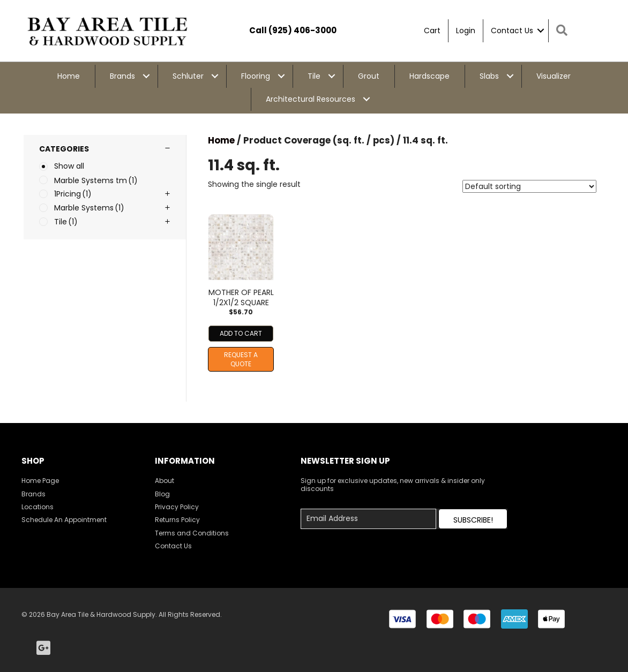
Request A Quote (241, 359)
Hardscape (429, 76)
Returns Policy (177, 520)
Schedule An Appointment (64, 520)
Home (69, 76)
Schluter (188, 76)
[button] (473, 519)
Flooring (256, 76)
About (165, 481)
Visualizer (554, 76)
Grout (369, 76)
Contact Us (512, 31)
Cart (432, 31)
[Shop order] (529, 186)
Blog (162, 494)
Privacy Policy (177, 507)
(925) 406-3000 (302, 30)
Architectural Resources (311, 99)
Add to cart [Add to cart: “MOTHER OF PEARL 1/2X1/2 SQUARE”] (241, 333)
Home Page (40, 481)
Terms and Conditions (192, 533)
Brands (122, 76)
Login (466, 31)
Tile (314, 76)
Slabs (489, 76)
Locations (38, 507)
